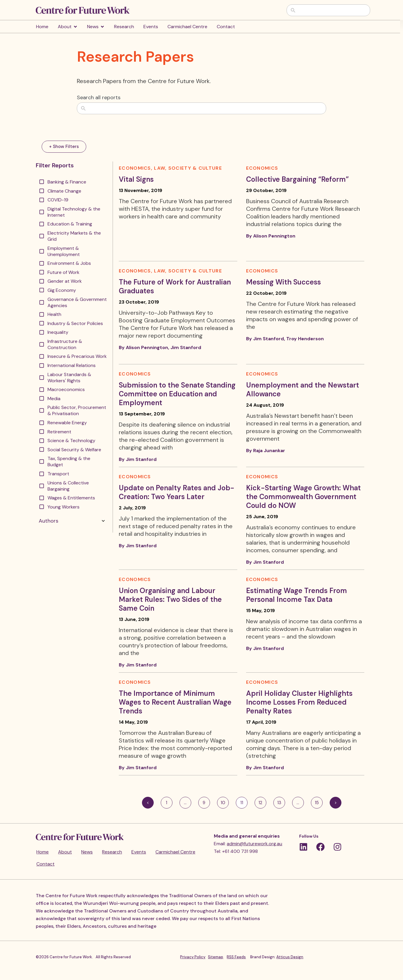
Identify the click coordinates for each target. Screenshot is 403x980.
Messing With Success (283, 282)
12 (262, 801)
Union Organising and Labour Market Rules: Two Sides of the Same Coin (170, 599)
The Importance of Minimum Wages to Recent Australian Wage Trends (175, 702)
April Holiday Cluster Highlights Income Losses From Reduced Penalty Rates (299, 702)
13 (281, 801)
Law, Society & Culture (188, 168)
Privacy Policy (193, 957)
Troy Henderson (305, 339)
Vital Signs (136, 179)
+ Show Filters (64, 147)
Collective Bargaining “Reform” (297, 179)
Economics (135, 168)
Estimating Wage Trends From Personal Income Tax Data (297, 595)
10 (225, 801)
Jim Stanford (186, 347)
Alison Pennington (274, 236)
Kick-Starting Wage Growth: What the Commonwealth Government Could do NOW (303, 497)
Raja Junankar (269, 451)
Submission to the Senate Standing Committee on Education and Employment (177, 394)
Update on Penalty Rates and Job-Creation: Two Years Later (177, 492)
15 (319, 801)
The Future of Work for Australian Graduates (175, 286)
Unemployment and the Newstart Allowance (303, 389)
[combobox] (333, 10)
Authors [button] (73, 521)
